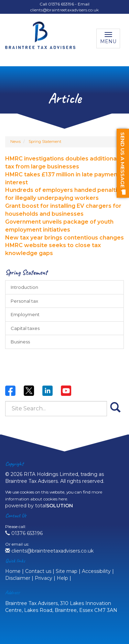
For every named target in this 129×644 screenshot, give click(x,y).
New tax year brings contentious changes (64, 238)
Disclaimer (18, 578)
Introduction (24, 287)
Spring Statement (45, 142)
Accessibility (96, 571)
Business (20, 342)
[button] (123, 163)
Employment (25, 314)
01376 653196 (24, 533)
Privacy (44, 578)
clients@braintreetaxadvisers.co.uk (64, 10)
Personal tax (24, 301)
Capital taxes (25, 328)
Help (62, 578)
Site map (67, 571)
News (15, 142)
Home (13, 571)
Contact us (38, 571)
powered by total (39, 506)
